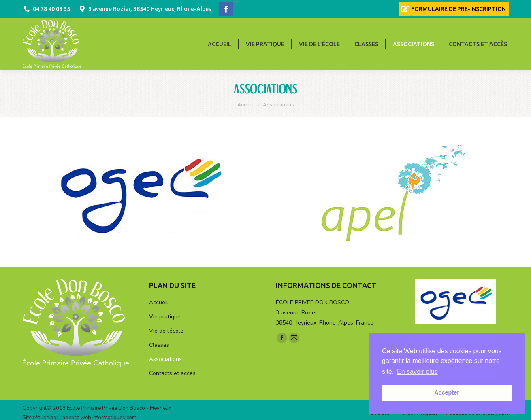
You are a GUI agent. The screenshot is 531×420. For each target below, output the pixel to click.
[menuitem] (454, 9)
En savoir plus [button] (417, 372)
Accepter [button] (447, 392)
